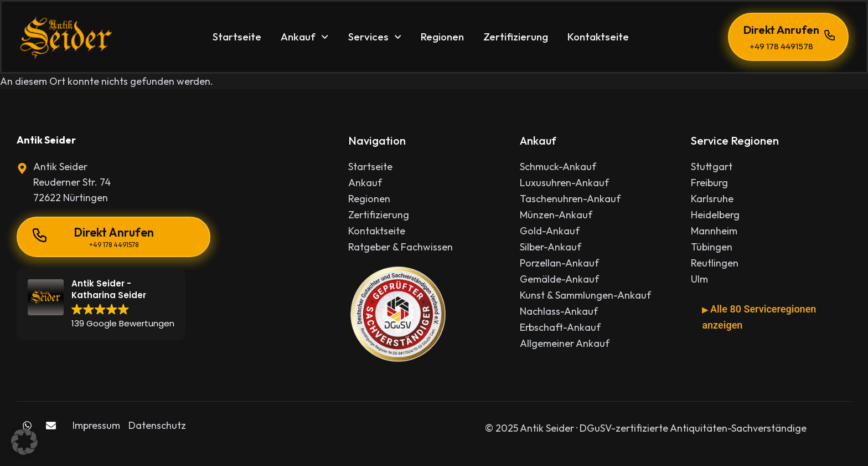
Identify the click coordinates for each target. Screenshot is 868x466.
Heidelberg (715, 215)
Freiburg (709, 183)
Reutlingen (715, 263)
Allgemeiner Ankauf (565, 344)
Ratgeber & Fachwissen (401, 247)
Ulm (699, 279)
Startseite (237, 37)
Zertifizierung (516, 37)
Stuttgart (712, 167)
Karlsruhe (712, 199)
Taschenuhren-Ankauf (570, 199)
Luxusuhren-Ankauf (564, 183)
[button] (24, 442)
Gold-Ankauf (550, 231)
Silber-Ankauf (551, 247)
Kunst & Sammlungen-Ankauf (585, 295)
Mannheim (714, 231)
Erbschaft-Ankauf (560, 327)
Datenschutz (157, 426)
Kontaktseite (598, 37)
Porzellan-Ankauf (559, 263)
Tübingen (712, 247)
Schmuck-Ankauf (558, 167)
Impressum (96, 426)
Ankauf (304, 37)
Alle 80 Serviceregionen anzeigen (759, 317)
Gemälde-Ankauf (559, 279)
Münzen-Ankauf (556, 215)
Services (375, 37)
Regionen (442, 37)
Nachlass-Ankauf (559, 311)
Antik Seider (46, 140)
